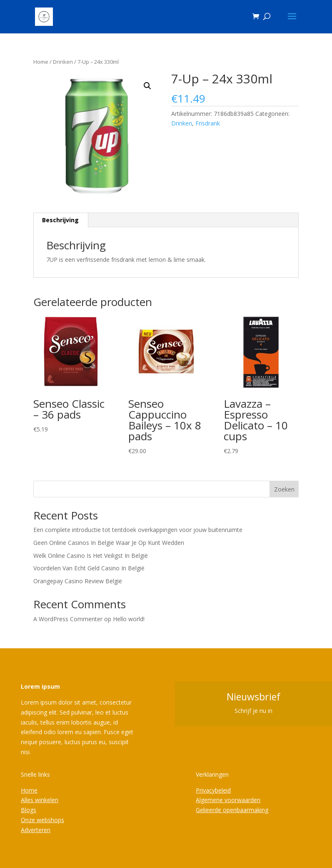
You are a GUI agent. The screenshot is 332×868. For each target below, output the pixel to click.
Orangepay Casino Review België (78, 581)
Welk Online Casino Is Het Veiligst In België (91, 556)
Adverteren (36, 830)
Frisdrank (208, 123)
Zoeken (284, 489)
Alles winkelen (40, 800)
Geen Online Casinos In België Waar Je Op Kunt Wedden (109, 543)
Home (41, 62)
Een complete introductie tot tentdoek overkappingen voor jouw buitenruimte (138, 530)
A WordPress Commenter (68, 619)
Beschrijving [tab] (60, 220)
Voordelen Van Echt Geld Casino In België (89, 568)
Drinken (63, 62)
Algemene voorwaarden (228, 800)
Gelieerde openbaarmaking (232, 810)
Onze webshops (42, 820)
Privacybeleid (213, 790)
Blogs (29, 810)
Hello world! (129, 619)
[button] (147, 86)
